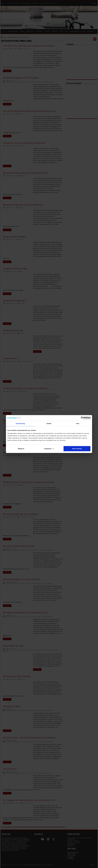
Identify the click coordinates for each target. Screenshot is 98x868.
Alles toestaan (77, 449)
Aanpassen (49, 449)
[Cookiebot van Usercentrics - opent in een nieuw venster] (82, 418)
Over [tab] (78, 423)
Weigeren (21, 449)
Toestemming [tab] (20, 423)
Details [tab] (49, 423)
